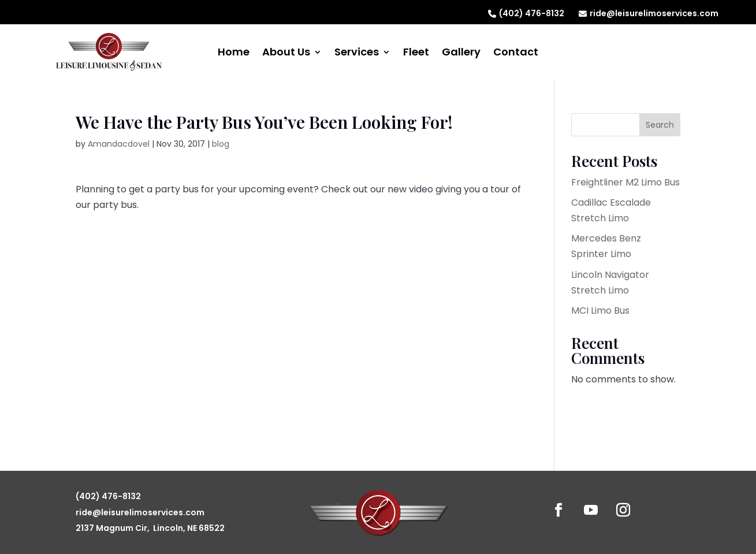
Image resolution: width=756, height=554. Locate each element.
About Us (286, 53)
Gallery (461, 53)
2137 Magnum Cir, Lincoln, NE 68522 (150, 528)
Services (357, 53)
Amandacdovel (119, 144)
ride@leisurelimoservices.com (649, 13)
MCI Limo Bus (600, 311)
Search (660, 125)
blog (221, 144)
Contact (516, 53)
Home (234, 53)
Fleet (416, 53)
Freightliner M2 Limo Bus (625, 182)
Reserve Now (645, 49)
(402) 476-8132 (526, 13)
